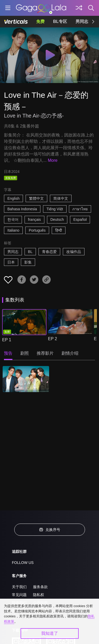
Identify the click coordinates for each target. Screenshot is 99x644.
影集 (28, 262)
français (34, 219)
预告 (8, 353)
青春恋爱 (49, 252)
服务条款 (40, 587)
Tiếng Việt (55, 209)
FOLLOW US (23, 563)
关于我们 (19, 587)
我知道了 (50, 633)
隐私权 (39, 595)
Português (37, 230)
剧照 (25, 353)
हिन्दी (59, 230)
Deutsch (57, 219)
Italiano (13, 230)
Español (80, 219)
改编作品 (74, 252)
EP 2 (53, 339)
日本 (11, 262)
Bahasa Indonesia (22, 209)
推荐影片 (45, 353)
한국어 (13, 219)
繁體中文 (36, 198)
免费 (40, 21)
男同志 (82, 21)
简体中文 (61, 198)
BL (30, 252)
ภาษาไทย (80, 209)
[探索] (79, 8)
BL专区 (60, 21)
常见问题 (19, 595)
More (53, 160)
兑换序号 (50, 530)
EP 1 (7, 340)
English (13, 198)
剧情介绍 (70, 353)
